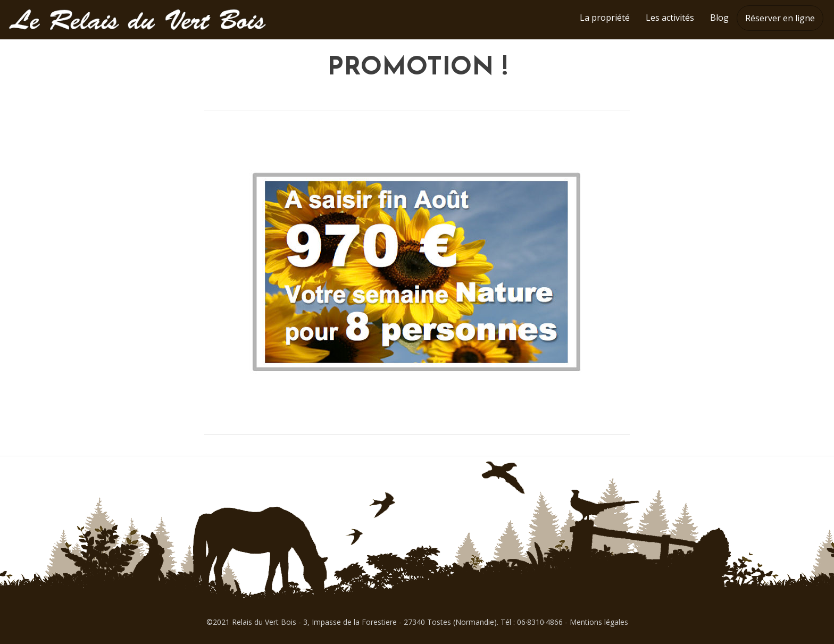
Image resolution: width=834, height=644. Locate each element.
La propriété (605, 18)
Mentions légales (599, 622)
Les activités (670, 18)
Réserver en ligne (780, 18)
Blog (719, 18)
